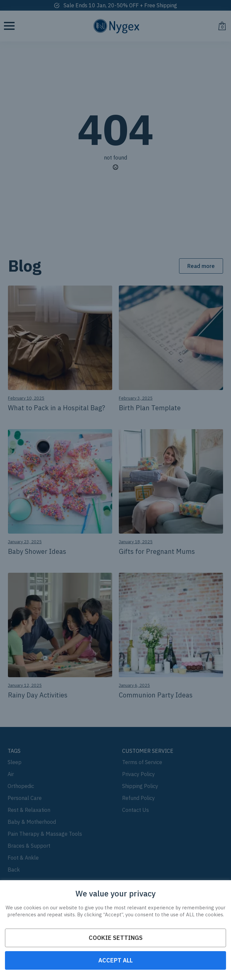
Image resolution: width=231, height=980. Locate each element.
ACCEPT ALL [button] (115, 960)
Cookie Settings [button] (116, 938)
